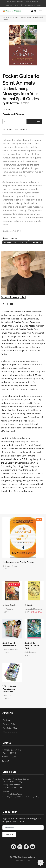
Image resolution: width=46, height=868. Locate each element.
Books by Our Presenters (16, 242)
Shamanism (36, 242)
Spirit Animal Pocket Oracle (9, 644)
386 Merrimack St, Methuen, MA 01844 (23, 2)
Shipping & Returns (10, 732)
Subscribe (9, 834)
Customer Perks (9, 724)
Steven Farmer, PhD (13, 297)
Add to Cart (34, 121)
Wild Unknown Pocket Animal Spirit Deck (9, 689)
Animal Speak (9, 605)
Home (5, 17)
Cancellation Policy (10, 728)
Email (7, 761)
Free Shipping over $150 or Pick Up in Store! (23, 5)
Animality (29, 605)
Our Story (6, 720)
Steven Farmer (10, 238)
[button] (40, 11)
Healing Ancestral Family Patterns (18, 562)
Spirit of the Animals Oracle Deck (32, 646)
